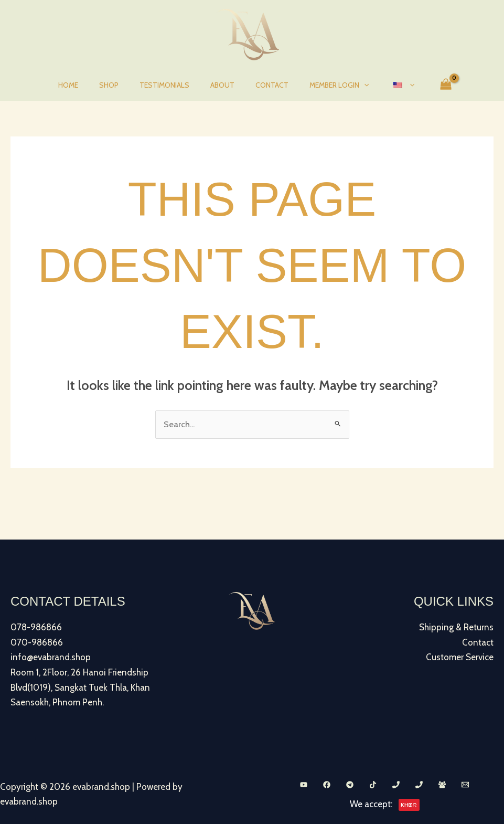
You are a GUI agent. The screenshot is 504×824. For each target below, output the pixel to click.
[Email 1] (465, 784)
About (222, 85)
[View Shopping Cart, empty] (424, 85)
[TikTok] (373, 784)
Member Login (326, 85)
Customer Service (460, 657)
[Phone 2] (419, 784)
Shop (121, 85)
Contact (266, 85)
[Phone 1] (396, 784)
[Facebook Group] (442, 784)
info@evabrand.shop (51, 657)
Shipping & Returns (456, 628)
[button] (351, 85)
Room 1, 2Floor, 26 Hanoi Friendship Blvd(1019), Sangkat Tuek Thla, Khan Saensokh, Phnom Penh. (80, 686)
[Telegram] (350, 784)
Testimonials (171, 85)
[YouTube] (304, 784)
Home (87, 85)
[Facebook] (327, 784)
